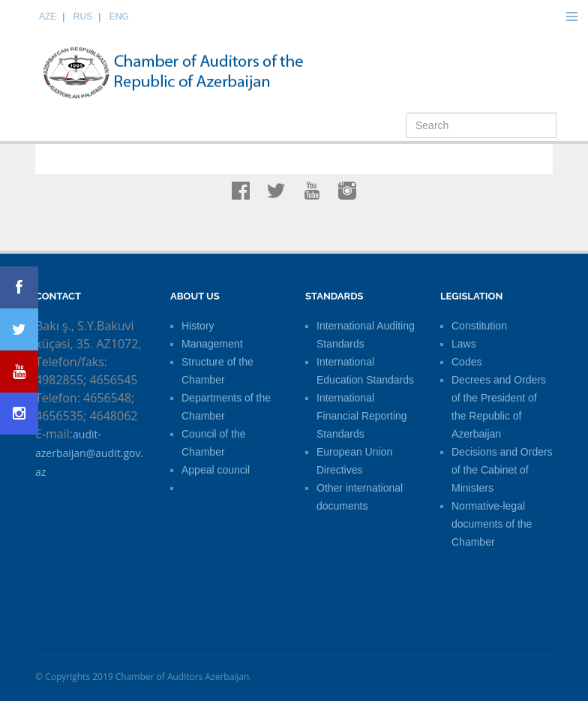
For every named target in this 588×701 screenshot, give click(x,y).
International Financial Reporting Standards (362, 416)
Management (212, 344)
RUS (83, 17)
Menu (571, 17)
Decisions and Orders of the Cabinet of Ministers (502, 470)
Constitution (479, 326)
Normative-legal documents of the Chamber (492, 524)
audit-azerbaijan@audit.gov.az (89, 453)
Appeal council (216, 470)
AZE (48, 17)
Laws (464, 344)
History (198, 326)
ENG (119, 17)
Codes (466, 362)
